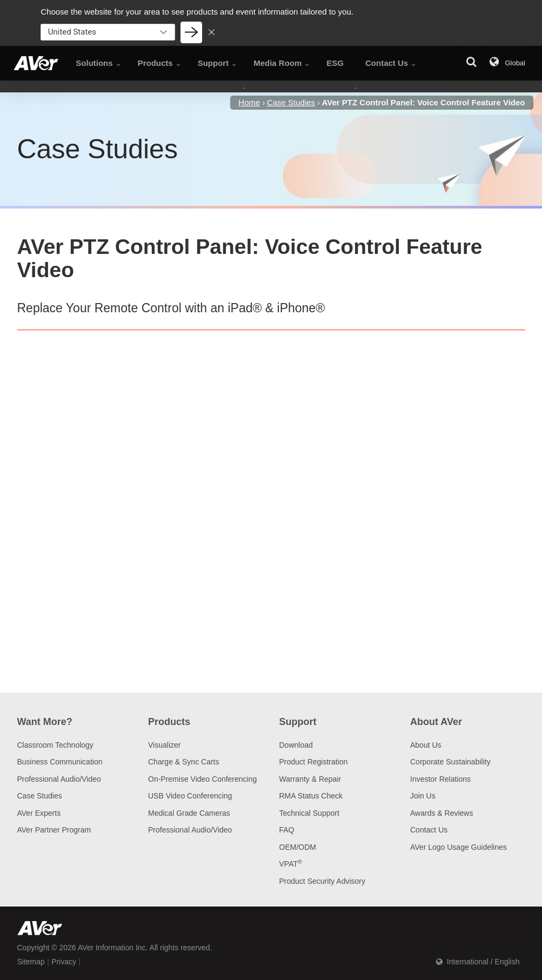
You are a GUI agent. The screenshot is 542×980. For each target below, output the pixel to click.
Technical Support (309, 813)
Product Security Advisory (323, 881)
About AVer (436, 722)
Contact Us (429, 830)
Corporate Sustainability (450, 762)
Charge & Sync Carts (184, 762)
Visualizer (164, 745)
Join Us (423, 796)
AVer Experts (39, 813)
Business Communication (60, 762)
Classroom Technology (55, 745)
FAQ (287, 830)
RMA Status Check (311, 796)
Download (296, 745)
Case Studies (40, 796)
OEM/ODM (298, 847)
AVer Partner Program (54, 830)
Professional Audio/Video (59, 779)
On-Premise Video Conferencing (202, 779)
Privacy (64, 962)
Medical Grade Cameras (189, 813)
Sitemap (31, 962)
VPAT (291, 864)
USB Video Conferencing (190, 796)
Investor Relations (440, 779)
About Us (426, 745)
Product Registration (314, 762)
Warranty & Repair (310, 779)
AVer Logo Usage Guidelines (459, 847)
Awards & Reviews (441, 813)
